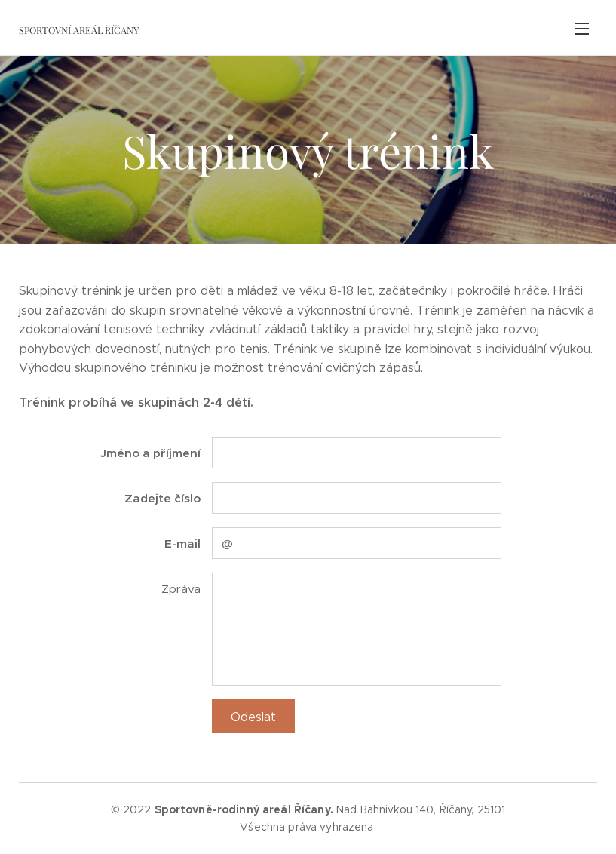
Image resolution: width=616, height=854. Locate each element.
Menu (582, 29)
